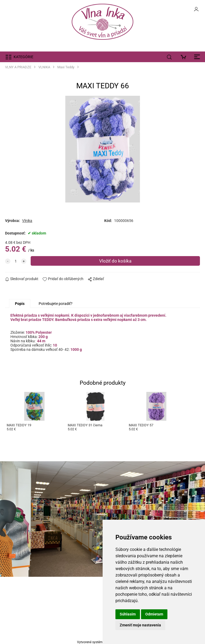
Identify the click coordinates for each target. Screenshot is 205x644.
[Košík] (185, 57)
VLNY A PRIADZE (18, 67)
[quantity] (16, 261)
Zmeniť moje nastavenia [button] (140, 625)
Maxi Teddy (66, 67)
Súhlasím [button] (128, 614)
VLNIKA (44, 67)
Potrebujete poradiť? (56, 304)
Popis (20, 304)
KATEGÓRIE (23, 57)
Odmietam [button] (154, 614)
